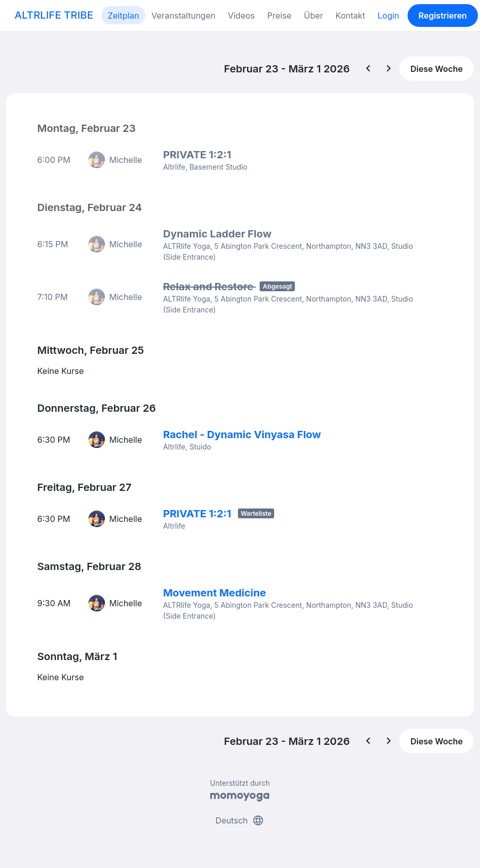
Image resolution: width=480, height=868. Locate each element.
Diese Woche (436, 69)
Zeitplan (123, 16)
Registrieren (443, 16)
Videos (241, 16)
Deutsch (240, 820)
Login (388, 16)
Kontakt (350, 16)
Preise (280, 16)
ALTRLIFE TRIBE (54, 15)
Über (313, 16)
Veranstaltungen (184, 16)
